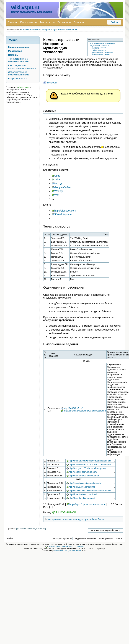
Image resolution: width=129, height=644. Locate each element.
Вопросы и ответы (18, 79)
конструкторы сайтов (85, 519)
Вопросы (52, 83)
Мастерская (47, 22)
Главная (12, 22)
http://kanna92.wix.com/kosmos (84, 476)
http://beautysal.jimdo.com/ (82, 498)
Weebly (59, 191)
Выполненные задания (101, 54)
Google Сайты (63, 187)
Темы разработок (99, 51)
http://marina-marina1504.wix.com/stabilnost (90, 464)
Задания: (96, 49)
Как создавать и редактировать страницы (22, 67)
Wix (56, 195)
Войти (114, 22)
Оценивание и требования (103, 52)
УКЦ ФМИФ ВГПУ (73, 551)
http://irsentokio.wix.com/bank (83, 494)
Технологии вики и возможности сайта (19, 60)
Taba (57, 180)
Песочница (64, 22)
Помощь (79, 22)
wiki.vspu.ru (25, 7)
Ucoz (57, 176)
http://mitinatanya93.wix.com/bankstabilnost (90, 461)
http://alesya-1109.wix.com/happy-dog (87, 468)
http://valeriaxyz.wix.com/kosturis (85, 483)
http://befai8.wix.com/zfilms (82, 487)
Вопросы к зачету (99, 47)
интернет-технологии (60, 519)
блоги (101, 519)
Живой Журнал (63, 214)
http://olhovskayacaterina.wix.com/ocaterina (85, 411)
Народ (58, 183)
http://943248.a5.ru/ (73, 408)
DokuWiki (59, 551)
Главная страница (19, 47)
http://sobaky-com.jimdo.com (83, 472)
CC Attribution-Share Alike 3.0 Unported (66, 546)
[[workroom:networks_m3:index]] (31, 529)
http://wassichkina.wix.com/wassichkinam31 (90, 491)
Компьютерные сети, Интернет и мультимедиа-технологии (49, 30)
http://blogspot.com (65, 211)
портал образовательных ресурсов (32, 12)
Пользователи (29, 22)
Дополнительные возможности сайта (19, 73)
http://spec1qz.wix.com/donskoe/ (88, 504)
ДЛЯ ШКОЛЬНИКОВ (64, 512)
